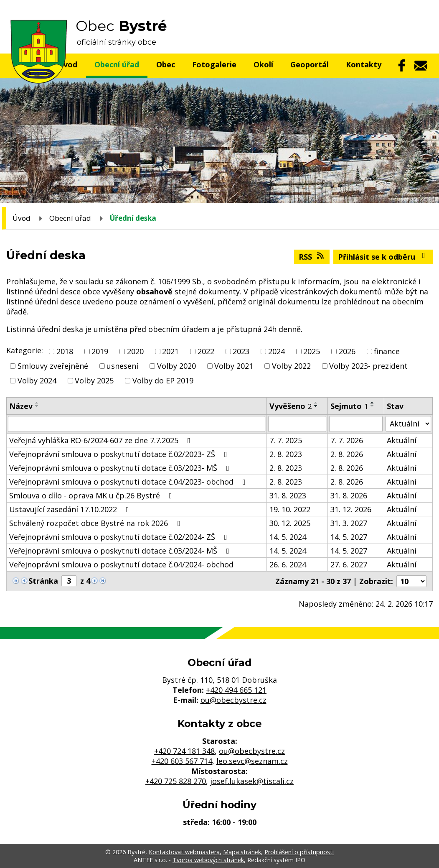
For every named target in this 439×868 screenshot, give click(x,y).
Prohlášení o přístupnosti (299, 852)
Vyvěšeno (291, 406)
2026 (347, 351)
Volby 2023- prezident (368, 366)
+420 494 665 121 (236, 690)
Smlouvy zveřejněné (53, 366)
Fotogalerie (214, 64)
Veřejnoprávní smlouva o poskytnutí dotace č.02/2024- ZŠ (120, 537)
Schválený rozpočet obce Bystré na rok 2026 (96, 523)
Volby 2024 (37, 381)
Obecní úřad (117, 64)
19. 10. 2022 (290, 509)
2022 (206, 351)
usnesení (122, 366)
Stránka (43, 581)
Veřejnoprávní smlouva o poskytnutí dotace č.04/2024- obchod (121, 564)
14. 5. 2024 (288, 537)
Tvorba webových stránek (208, 860)
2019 (100, 351)
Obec (166, 64)
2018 (65, 351)
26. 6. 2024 (288, 564)
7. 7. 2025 (286, 440)
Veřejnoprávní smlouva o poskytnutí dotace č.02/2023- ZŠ (120, 454)
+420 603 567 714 (182, 761)
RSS (312, 257)
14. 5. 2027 (349, 537)
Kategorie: (25, 350)
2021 (170, 351)
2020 (135, 351)
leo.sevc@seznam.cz (252, 761)
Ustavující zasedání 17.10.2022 (71, 509)
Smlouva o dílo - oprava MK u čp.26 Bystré (92, 495)
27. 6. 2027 (349, 564)
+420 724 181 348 (184, 751)
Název (21, 406)
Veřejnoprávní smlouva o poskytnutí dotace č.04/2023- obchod (129, 482)
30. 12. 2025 (290, 523)
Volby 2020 (176, 366)
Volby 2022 (291, 366)
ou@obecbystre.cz (233, 700)
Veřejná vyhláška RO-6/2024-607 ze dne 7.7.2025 (102, 440)
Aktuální (402, 440)
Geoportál (310, 64)
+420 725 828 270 (176, 781)
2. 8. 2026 (347, 454)
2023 (241, 351)
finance (387, 351)
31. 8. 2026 (349, 495)
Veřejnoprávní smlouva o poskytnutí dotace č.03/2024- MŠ (121, 551)
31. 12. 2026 (351, 509)
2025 (312, 351)
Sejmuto (349, 406)
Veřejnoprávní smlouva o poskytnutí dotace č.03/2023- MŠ (121, 468)
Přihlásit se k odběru (383, 257)
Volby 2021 (234, 366)
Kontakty (364, 64)
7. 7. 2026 (347, 440)
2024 (277, 351)
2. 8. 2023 (286, 454)
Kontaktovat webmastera (184, 852)
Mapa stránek (242, 852)
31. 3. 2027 (349, 523)
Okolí (263, 64)
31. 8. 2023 (288, 495)
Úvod (22, 218)
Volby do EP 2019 (163, 381)
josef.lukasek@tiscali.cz (252, 781)
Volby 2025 (94, 381)
